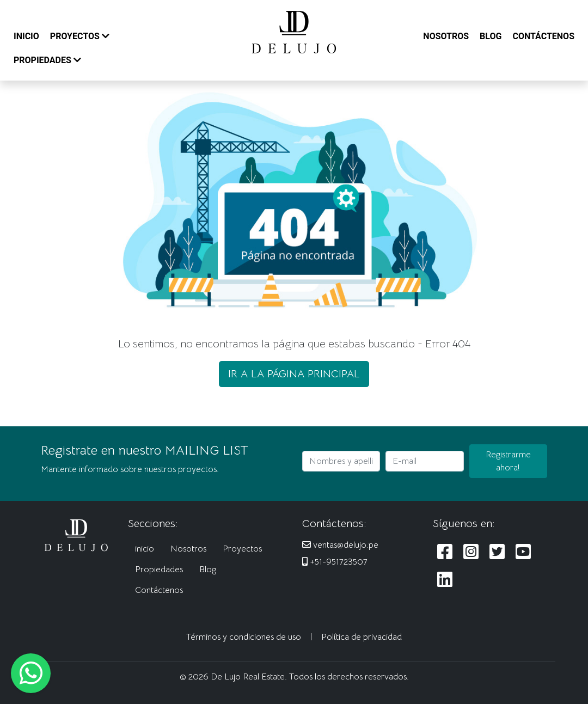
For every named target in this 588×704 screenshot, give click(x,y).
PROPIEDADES (47, 60)
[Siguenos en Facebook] (445, 552)
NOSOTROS (446, 36)
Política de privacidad (362, 637)
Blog (208, 570)
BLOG (491, 36)
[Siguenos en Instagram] (471, 552)
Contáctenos (159, 590)
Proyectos (242, 549)
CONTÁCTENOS (543, 36)
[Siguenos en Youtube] (523, 552)
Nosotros (188, 549)
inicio (145, 549)
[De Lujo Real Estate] (294, 32)
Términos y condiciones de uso (244, 637)
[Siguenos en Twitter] (497, 552)
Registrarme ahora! (508, 461)
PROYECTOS (80, 36)
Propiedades (159, 570)
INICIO (26, 36)
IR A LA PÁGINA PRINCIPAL (294, 374)
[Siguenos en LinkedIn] (445, 580)
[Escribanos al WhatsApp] (31, 673)
